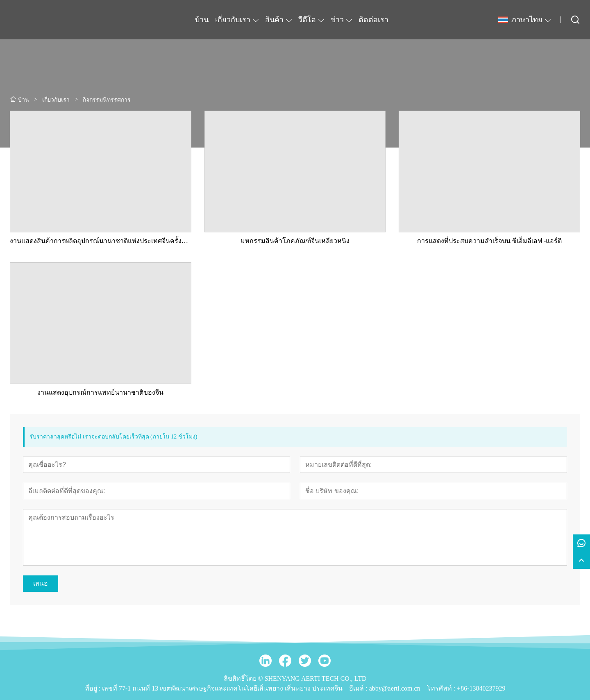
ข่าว (337, 20)
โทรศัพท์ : (442, 688)
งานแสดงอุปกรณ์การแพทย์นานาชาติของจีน (100, 392)
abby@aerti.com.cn (395, 688)
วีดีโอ (307, 20)
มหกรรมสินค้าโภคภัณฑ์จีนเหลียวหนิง (295, 241)
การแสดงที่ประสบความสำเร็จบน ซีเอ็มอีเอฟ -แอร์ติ (489, 241)
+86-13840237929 (481, 688)
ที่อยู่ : (93, 688)
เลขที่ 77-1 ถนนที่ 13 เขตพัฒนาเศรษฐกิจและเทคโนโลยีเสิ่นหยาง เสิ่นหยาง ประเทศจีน (222, 688)
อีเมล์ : (359, 688)
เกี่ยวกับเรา (233, 20)
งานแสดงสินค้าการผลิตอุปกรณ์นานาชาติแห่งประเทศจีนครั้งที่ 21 (101, 241)
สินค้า (274, 20)
